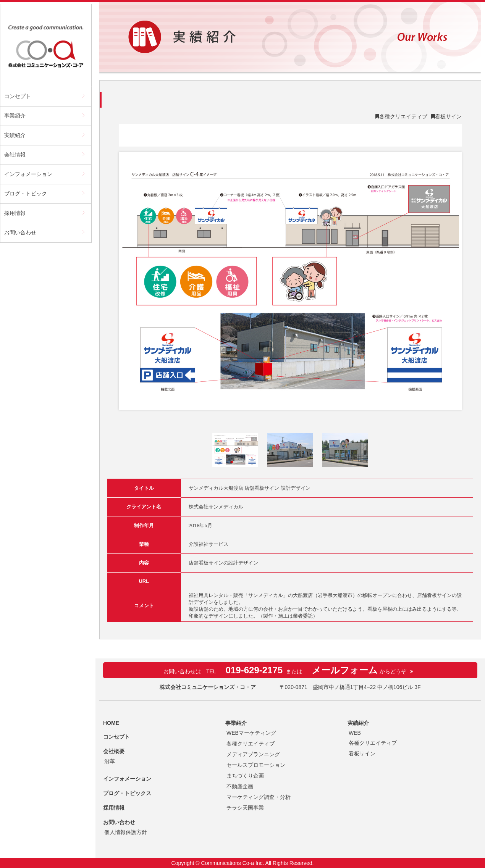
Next (450, 281)
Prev (131, 281)
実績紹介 (15, 135)
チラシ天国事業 (245, 808)
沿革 (110, 761)
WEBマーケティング (251, 733)
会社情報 (15, 155)
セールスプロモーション (256, 765)
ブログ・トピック (26, 194)
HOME (111, 723)
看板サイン (448, 116)
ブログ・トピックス (127, 793)
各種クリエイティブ (403, 116)
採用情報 (15, 213)
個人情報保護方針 (126, 832)
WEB (355, 733)
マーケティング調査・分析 (259, 797)
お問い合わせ (20, 232)
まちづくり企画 (245, 776)
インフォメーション (28, 174)
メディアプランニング (253, 754)
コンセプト (18, 96)
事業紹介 (15, 116)
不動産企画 (240, 786)
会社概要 (114, 751)
